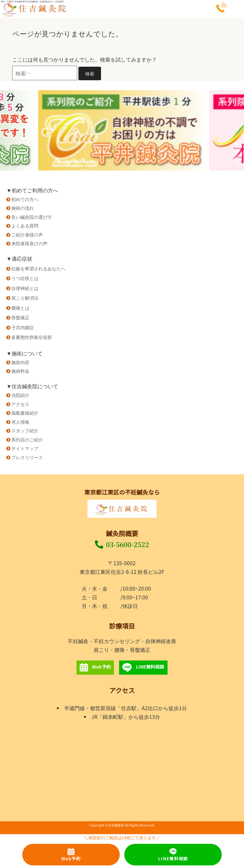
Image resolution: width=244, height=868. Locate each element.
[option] (122, 130)
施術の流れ (23, 208)
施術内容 (20, 362)
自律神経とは (25, 288)
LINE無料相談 (173, 855)
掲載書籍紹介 (25, 413)
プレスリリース (27, 457)
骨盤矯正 (20, 317)
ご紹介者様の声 (27, 234)
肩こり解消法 (25, 298)
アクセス (20, 404)
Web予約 (71, 855)
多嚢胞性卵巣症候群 (32, 337)
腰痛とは (20, 308)
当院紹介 (20, 395)
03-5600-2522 (122, 544)
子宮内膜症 (23, 327)
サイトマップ (25, 448)
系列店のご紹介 (27, 439)
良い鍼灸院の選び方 (32, 217)
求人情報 (20, 422)
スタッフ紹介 (25, 430)
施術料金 (20, 371)
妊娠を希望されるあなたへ (38, 268)
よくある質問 (25, 225)
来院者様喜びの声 (29, 243)
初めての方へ (25, 199)
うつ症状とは (25, 278)
